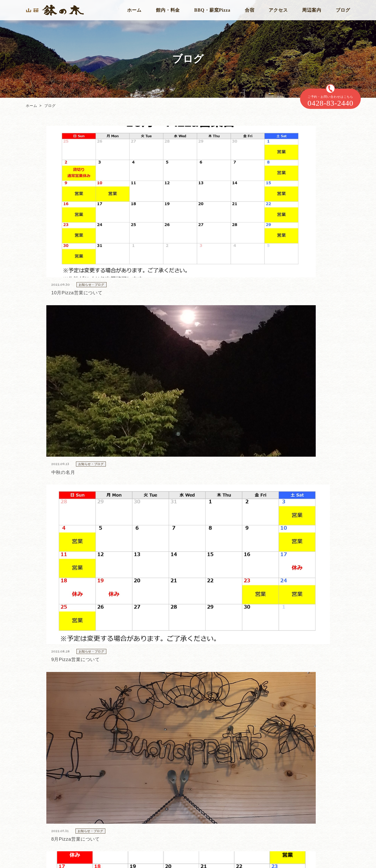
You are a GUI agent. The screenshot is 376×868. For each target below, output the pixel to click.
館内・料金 (168, 10)
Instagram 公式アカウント (50, 839)
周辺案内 (312, 10)
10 (199, 509)
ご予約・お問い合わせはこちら (330, 101)
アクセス (278, 10)
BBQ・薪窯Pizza (212, 10)
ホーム (134, 10)
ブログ (343, 10)
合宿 (250, 10)
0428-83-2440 (190, 730)
